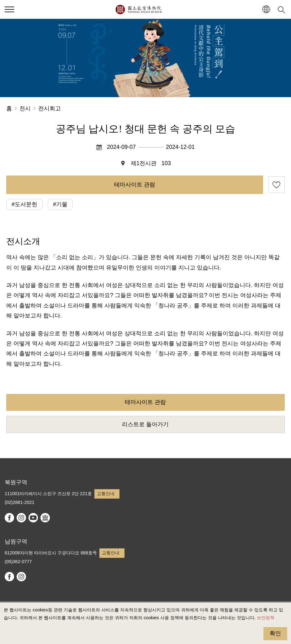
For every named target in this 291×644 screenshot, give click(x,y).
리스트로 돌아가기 (145, 424)
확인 (275, 633)
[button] (266, 10)
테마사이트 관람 (135, 185)
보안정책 (266, 618)
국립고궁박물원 (138, 9)
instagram (21, 518)
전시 (25, 108)
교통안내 (106, 494)
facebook (9, 518)
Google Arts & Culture (45, 518)
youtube (33, 518)
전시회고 (50, 108)
